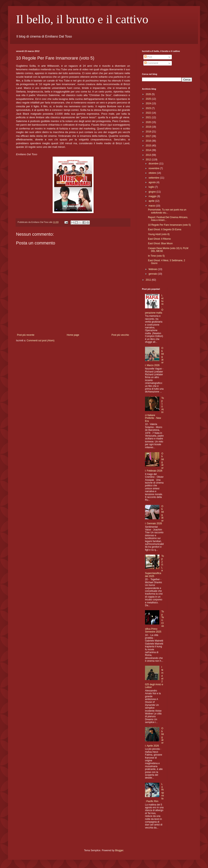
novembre (154, 168)
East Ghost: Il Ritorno (159, 239)
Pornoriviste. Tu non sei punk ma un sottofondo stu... (167, 211)
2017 (149, 136)
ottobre (153, 173)
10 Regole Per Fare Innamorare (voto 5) (169, 225)
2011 (149, 280)
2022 (149, 113)
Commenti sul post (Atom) (40, 341)
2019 (149, 127)
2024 (149, 103)
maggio (153, 196)
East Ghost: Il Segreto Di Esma (165, 229)
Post (148, 57)
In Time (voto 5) (156, 256)
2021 (149, 117)
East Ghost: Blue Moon (160, 243)
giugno (152, 192)
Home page (73, 335)
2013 (149, 155)
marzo (152, 206)
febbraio (153, 269)
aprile (152, 201)
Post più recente (26, 335)
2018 (149, 132)
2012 (149, 160)
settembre (154, 178)
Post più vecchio (120, 335)
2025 (149, 99)
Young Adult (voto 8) (159, 234)
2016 (149, 141)
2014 (149, 150)
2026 (149, 94)
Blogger (119, 850)
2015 (149, 146)
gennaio (153, 274)
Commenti (151, 63)
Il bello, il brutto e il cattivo (82, 19)
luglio (152, 187)
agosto (152, 182)
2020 (149, 122)
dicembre (154, 164)
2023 (149, 108)
